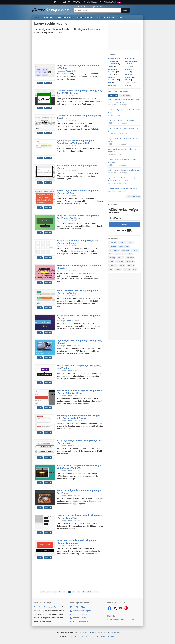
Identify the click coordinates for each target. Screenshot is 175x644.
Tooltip (69, 71)
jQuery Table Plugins (78, 618)
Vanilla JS (66, 2)
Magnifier (135, 250)
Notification (120, 262)
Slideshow (128, 77)
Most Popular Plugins (85, 17)
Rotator (127, 75)
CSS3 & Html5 (113, 64)
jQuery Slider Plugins (79, 607)
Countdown (113, 246)
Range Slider (113, 265)
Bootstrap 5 (113, 243)
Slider (110, 77)
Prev (49, 592)
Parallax (121, 258)
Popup (111, 262)
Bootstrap (112, 258)
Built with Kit (124, 230)
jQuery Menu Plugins (79, 614)
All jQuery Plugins (114, 58)
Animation (111, 61)
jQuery (57, 2)
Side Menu (131, 265)
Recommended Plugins (106, 17)
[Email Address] (124, 218)
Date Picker (125, 250)
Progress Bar (130, 262)
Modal (111, 254)
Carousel (131, 243)
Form (127, 64)
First (42, 592)
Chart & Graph (129, 61)
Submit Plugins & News (116, 619)
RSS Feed (111, 636)
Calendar (119, 254)
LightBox (111, 69)
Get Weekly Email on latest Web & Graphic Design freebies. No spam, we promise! (124, 211)
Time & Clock (129, 83)
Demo (40, 83)
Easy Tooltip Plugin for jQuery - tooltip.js (121, 120)
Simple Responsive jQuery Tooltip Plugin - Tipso (124, 170)
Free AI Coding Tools (110, 2)
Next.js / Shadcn (91, 2)
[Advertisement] (69, 49)
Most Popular (113, 95)
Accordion (128, 58)
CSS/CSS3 (77, 2)
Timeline (118, 269)
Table (127, 80)
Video (135, 269)
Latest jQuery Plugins (65, 17)
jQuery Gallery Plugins (79, 621)
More (60, 621)
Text (109, 83)
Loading (128, 69)
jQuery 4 (122, 243)
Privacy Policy (94, 636)
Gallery (110, 66)
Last (96, 592)
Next (89, 592)
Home (37, 17)
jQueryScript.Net (82, 636)
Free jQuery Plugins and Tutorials (51, 9)
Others (110, 75)
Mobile (127, 72)
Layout (127, 66)
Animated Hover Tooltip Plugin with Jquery (122, 188)
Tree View (127, 269)
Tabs (111, 269)
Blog (121, 17)
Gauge (122, 265)
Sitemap (104, 636)
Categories (48, 17)
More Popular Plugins (134, 196)
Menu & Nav (112, 72)
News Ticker (129, 254)
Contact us (131, 619)
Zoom (127, 85)
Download (48, 83)
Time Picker (130, 258)
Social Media (112, 80)
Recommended (125, 95)
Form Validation (114, 250)
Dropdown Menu (124, 246)
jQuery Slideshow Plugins (80, 611)
